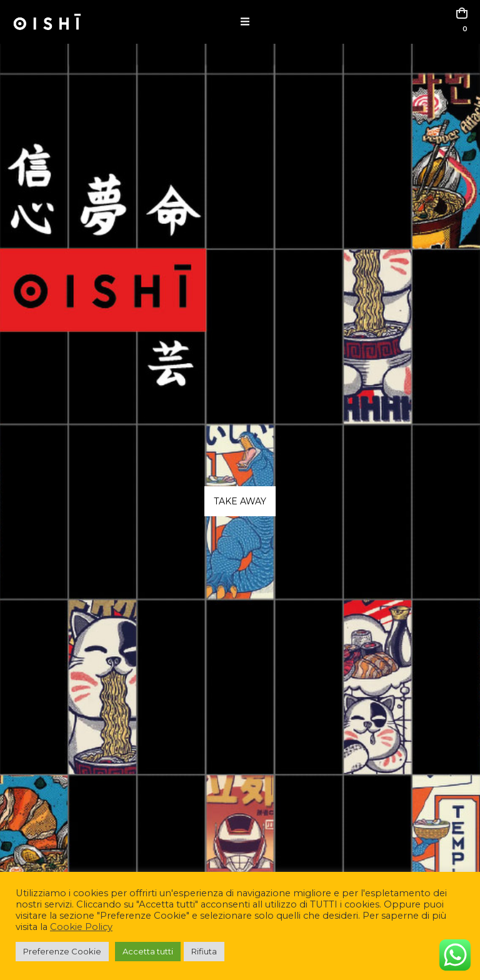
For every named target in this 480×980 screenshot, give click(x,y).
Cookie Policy (81, 927)
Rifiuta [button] (204, 951)
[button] (245, 22)
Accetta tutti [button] (148, 951)
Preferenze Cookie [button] (62, 951)
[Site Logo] (47, 22)
